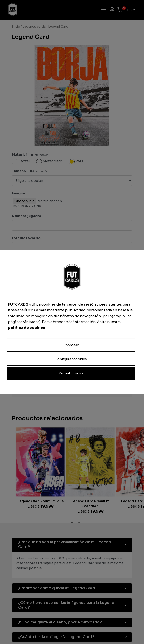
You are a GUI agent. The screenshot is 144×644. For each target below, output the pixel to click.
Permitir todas (71, 373)
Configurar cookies (71, 359)
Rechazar (71, 345)
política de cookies (27, 327)
